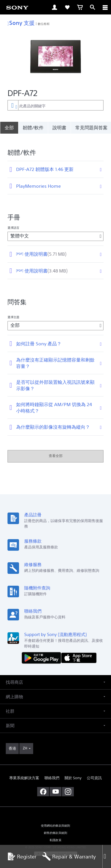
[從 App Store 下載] (79, 652)
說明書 (59, 128)
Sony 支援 (21, 23)
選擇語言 (13, 222)
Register (22, 856)
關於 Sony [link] (73, 772)
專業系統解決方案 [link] (24, 772)
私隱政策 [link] (55, 834)
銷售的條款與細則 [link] (55, 827)
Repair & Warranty (69, 856)
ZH (25, 742)
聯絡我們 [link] (52, 772)
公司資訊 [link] (94, 772)
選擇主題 (13, 311)
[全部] (9, 128)
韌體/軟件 (33, 128)
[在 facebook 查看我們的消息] (43, 786)
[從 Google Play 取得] (43, 652)
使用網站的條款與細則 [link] (56, 820)
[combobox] (55, 105)
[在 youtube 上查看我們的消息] (55, 786)
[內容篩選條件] (13, 105)
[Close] (107, 856)
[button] (55, 676)
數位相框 (44, 24)
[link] (17, 7)
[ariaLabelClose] (105, 7)
